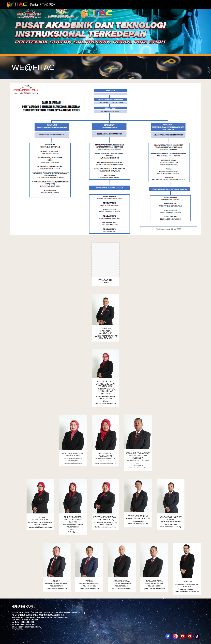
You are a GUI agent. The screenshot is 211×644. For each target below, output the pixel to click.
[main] (105, 67)
